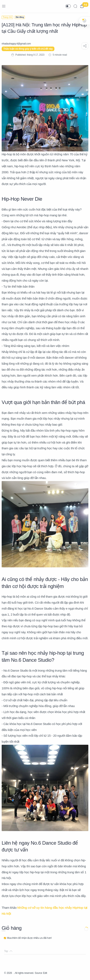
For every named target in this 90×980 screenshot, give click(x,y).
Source (38, 973)
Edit (45, 973)
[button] (68, 6)
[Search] (75, 6)
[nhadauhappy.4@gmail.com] (16, 44)
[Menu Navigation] (4, 6)
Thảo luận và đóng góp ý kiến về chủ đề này (28, 49)
